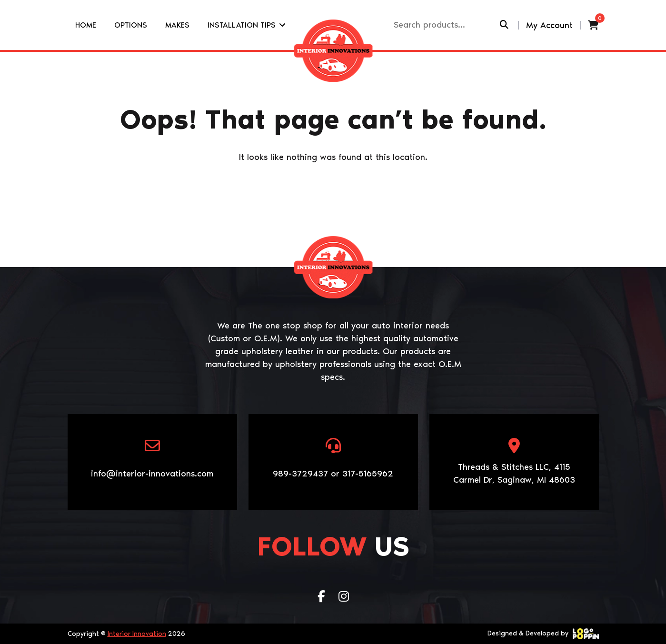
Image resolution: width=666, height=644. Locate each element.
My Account (549, 25)
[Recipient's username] (446, 25)
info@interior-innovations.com (152, 474)
